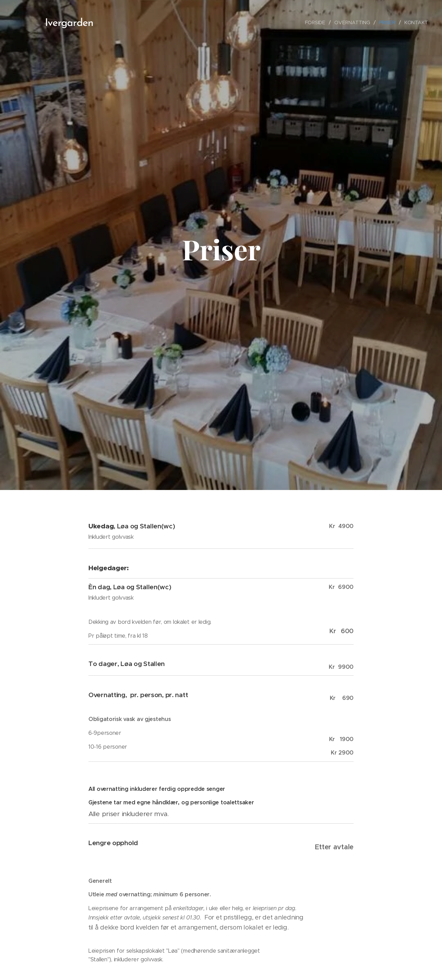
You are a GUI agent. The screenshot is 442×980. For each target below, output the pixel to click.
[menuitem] (316, 22)
